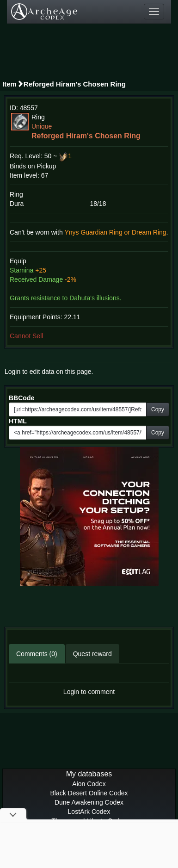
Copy (158, 409)
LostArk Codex (89, 812)
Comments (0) (37, 654)
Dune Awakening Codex (89, 802)
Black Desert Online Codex (89, 793)
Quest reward (92, 654)
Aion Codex (89, 784)
